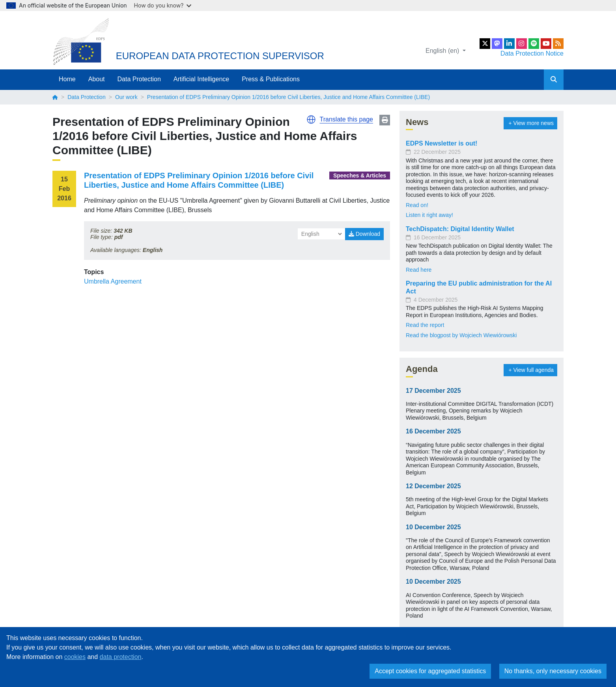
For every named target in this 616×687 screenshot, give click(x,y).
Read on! (417, 205)
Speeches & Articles (360, 175)
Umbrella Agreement (113, 281)
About (97, 79)
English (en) (443, 51)
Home (67, 79)
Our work (126, 97)
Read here (419, 270)
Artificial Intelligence (201, 79)
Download (364, 234)
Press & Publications (271, 79)
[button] (311, 119)
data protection (121, 657)
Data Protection (139, 79)
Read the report (425, 325)
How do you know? (163, 5)
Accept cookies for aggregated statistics (430, 671)
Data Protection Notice (532, 53)
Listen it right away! (429, 215)
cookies (75, 657)
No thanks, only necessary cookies (553, 671)
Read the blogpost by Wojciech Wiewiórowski (461, 335)
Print (385, 120)
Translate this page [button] (346, 119)
